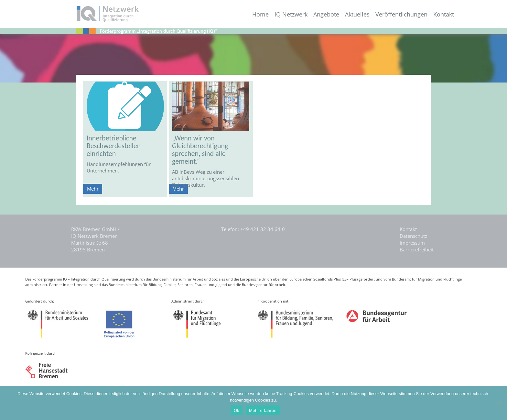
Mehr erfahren (263, 410)
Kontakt (444, 14)
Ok (237, 410)
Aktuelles (357, 14)
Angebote (326, 14)
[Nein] (499, 403)
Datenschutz (413, 236)
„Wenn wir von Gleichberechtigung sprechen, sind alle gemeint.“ (200, 150)
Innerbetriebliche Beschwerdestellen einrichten (114, 146)
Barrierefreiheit (417, 249)
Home (260, 14)
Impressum (412, 243)
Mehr (93, 189)
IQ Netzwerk (291, 14)
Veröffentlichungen (401, 14)
